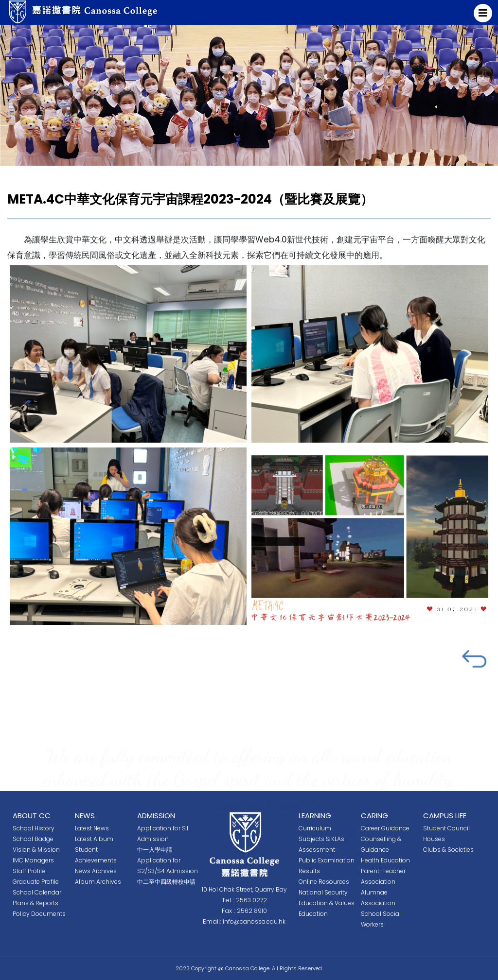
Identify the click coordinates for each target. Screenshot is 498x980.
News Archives (96, 871)
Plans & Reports (36, 903)
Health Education (385, 860)
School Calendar (37, 892)
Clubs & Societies (448, 850)
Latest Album (94, 839)
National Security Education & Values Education (327, 903)
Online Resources (324, 882)
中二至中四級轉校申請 (166, 882)
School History (34, 828)
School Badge (33, 839)
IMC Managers (33, 860)
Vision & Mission (36, 850)
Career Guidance (385, 828)
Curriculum (315, 828)
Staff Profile (29, 871)
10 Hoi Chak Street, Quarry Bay (244, 889)
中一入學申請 (155, 850)
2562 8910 (252, 911)
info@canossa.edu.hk (254, 921)
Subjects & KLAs (321, 839)
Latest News (92, 828)
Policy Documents (39, 914)
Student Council (446, 828)
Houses (434, 839)
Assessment (317, 850)
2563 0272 (251, 900)
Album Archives (98, 882)
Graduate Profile (36, 882)
